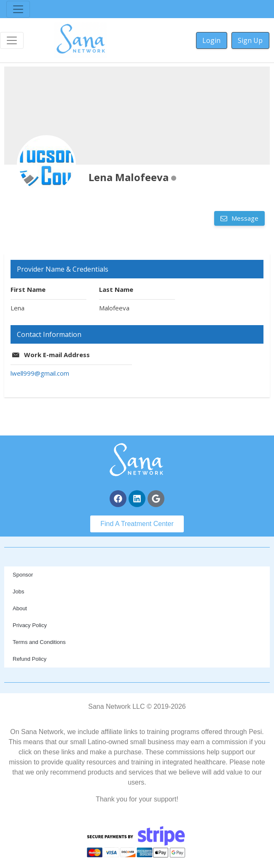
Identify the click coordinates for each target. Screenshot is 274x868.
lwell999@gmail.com (40, 373)
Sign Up (250, 40)
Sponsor (23, 575)
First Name (28, 289)
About (20, 608)
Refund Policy (30, 659)
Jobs (18, 592)
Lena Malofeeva (129, 177)
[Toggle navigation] (18, 9)
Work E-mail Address (57, 355)
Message (244, 218)
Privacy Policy (30, 625)
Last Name (116, 289)
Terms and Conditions (39, 642)
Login (211, 40)
